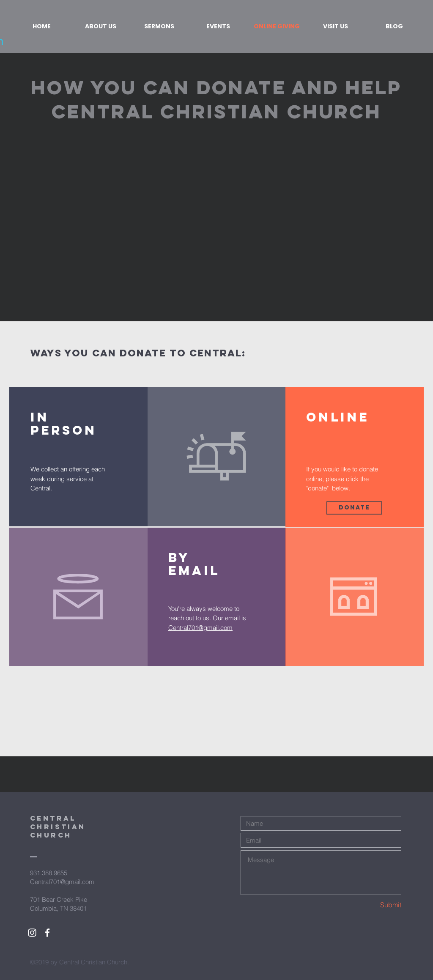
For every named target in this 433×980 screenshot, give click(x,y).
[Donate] (354, 508)
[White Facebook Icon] (47, 933)
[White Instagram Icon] (32, 933)
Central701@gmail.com (200, 628)
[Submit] (371, 905)
